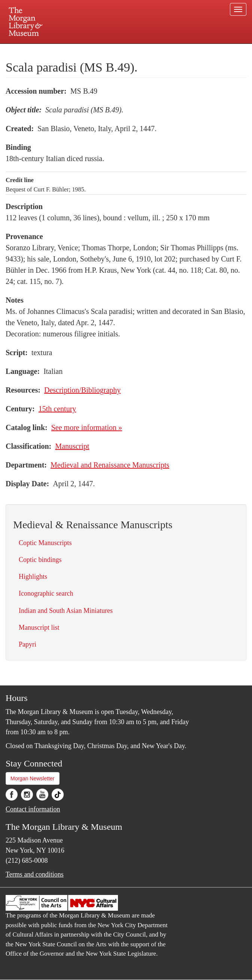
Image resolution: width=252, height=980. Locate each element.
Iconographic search (46, 593)
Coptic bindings (40, 560)
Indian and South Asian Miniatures (66, 611)
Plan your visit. (37, 50)
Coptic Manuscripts (45, 543)
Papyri (28, 644)
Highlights (33, 577)
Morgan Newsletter (33, 778)
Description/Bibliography (82, 390)
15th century (57, 409)
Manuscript (72, 446)
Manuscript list (39, 627)
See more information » (87, 427)
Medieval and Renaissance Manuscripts (110, 465)
